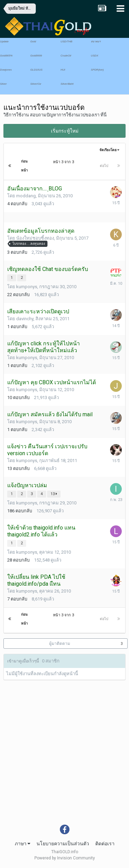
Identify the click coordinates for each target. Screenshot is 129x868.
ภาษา (23, 844)
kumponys (27, 287)
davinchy (25, 319)
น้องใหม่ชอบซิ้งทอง (35, 238)
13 (54, 494)
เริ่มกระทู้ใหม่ (65, 131)
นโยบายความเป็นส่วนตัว (63, 844)
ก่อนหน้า (24, 166)
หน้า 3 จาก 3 (64, 162)
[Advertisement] (64, 757)
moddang (26, 196)
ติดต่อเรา (105, 844)
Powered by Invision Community (65, 858)
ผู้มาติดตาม (60, 644)
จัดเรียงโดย (109, 150)
